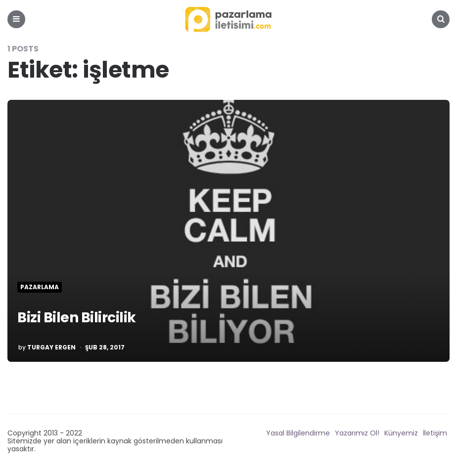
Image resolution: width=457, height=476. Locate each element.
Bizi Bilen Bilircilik (77, 318)
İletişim (435, 433)
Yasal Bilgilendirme (298, 433)
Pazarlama (40, 287)
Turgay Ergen (51, 347)
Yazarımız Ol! (357, 433)
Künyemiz (401, 433)
